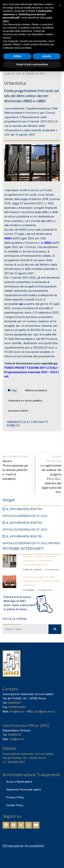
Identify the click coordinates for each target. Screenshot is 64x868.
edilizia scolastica (36, 390)
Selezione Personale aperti (23, 789)
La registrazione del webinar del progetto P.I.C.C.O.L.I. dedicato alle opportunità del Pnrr (50, 474)
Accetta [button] (47, 56)
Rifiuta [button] (17, 56)
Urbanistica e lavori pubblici (25, 401)
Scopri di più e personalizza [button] (32, 64)
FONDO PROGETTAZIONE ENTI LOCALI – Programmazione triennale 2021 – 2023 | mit (32, 372)
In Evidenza (29, 590)
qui (21, 304)
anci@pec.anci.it (45, 711)
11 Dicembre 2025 (45, 590)
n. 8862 (46, 243)
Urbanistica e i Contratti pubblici (27, 424)
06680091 (15, 703)
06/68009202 (17, 707)
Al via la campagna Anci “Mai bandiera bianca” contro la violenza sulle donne (42, 581)
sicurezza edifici (18, 411)
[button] (60, 5)
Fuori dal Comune (32, 570)
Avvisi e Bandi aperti (19, 782)
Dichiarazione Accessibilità (23, 846)
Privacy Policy (15, 797)
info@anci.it (17, 711)
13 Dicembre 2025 (52, 570)
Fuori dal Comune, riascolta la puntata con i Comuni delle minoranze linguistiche (39, 561)
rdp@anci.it (17, 739)
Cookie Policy (15, 805)
